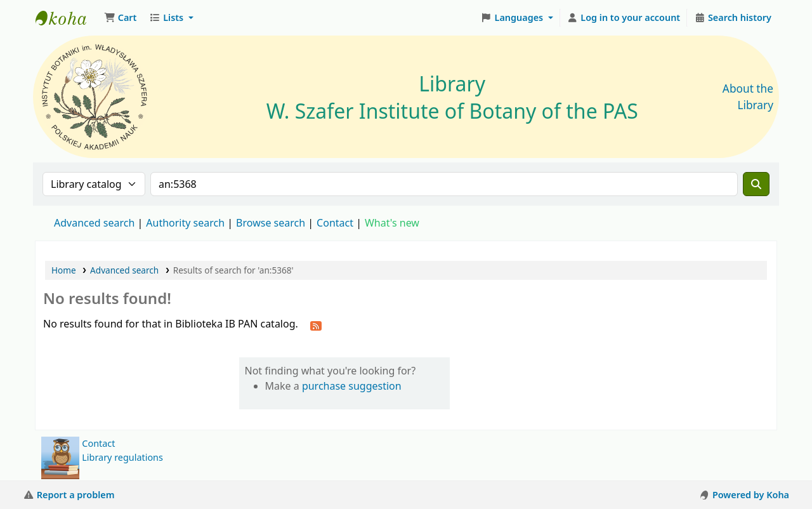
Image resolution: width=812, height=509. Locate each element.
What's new (392, 223)
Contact (98, 443)
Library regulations (122, 457)
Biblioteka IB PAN (67, 18)
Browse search (271, 223)
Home (64, 270)
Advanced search (94, 223)
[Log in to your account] (624, 18)
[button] (120, 18)
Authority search (185, 223)
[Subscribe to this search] (316, 325)
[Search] (756, 184)
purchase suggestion (352, 386)
